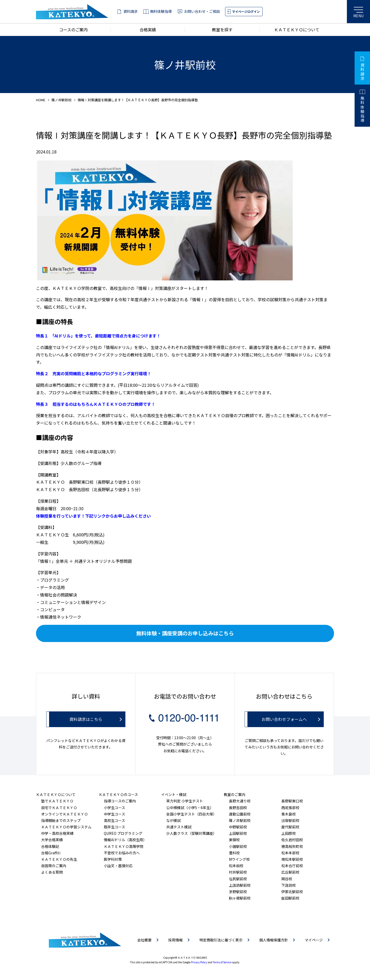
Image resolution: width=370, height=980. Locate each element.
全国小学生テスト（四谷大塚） (191, 814)
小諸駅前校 (238, 846)
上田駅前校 (238, 833)
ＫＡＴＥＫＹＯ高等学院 (124, 846)
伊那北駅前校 (292, 892)
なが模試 (173, 820)
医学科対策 (113, 859)
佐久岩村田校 (292, 840)
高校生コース (114, 820)
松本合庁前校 (292, 866)
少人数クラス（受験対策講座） (191, 833)
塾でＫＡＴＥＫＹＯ (57, 801)
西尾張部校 (290, 808)
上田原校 (289, 833)
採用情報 (175, 940)
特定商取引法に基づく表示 (221, 940)
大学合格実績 (52, 840)
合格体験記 (50, 846)
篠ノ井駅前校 (61, 100)
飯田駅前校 (290, 898)
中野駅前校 (238, 827)
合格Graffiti (51, 853)
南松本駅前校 (292, 859)
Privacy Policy (199, 962)
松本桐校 (236, 866)
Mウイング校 (239, 859)
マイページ (314, 940)
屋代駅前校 (290, 827)
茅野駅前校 (238, 892)
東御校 (234, 840)
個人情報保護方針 (274, 940)
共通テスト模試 (179, 827)
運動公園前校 (240, 814)
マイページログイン (246, 11)
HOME (41, 100)
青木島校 (289, 814)
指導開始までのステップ (61, 820)
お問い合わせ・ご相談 (202, 11)
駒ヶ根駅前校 (240, 898)
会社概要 (144, 940)
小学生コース (114, 808)
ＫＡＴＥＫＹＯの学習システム (66, 827)
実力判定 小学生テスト (185, 801)
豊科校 (234, 853)
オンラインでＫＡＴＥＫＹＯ (64, 814)
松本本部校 (290, 853)
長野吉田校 (238, 808)
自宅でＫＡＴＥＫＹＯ (59, 808)
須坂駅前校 (290, 820)
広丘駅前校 (290, 872)
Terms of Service (222, 962)
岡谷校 (287, 879)
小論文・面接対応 (118, 866)
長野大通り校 (240, 801)
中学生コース (114, 814)
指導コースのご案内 (120, 801)
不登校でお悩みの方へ (122, 853)
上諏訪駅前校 (240, 885)
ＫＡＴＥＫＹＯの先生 (59, 859)
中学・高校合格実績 (57, 833)
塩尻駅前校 (238, 879)
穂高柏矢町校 (292, 846)
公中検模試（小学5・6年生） (190, 808)
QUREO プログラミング (123, 833)
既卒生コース (114, 827)
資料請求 (131, 11)
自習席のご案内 (54, 866)
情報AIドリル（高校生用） (125, 840)
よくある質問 (52, 872)
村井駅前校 (238, 872)
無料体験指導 (161, 11)
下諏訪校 (289, 885)
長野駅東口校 (292, 801)
